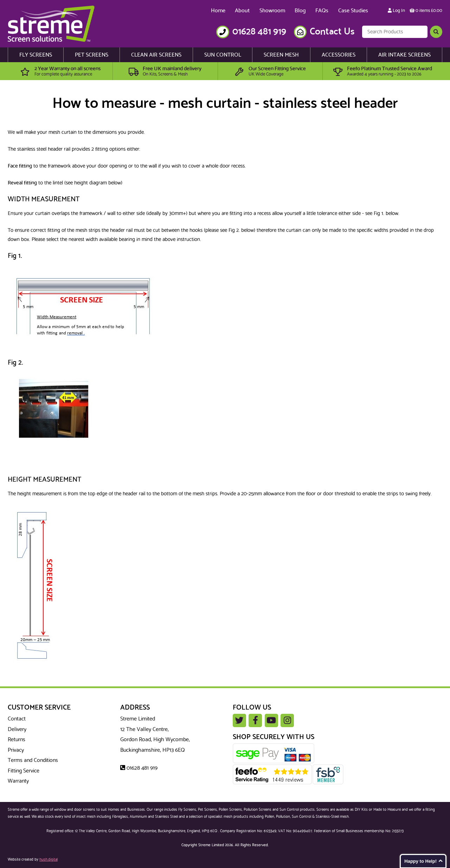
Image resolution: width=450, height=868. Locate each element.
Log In (396, 11)
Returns (17, 740)
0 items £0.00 (426, 11)
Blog (300, 11)
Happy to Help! (420, 861)
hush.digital (49, 860)
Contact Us (332, 32)
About (242, 11)
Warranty (18, 781)
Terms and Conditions (33, 760)
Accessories (339, 55)
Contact (17, 719)
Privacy (16, 750)
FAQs (322, 11)
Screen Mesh (281, 55)
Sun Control (223, 55)
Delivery (17, 729)
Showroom (272, 11)
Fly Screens (36, 55)
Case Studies (353, 11)
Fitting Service (24, 771)
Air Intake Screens (404, 55)
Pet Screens (92, 55)
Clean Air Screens (156, 55)
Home (218, 11)
